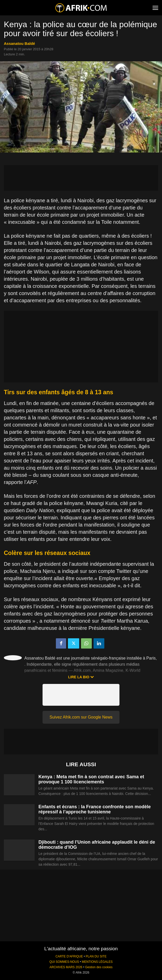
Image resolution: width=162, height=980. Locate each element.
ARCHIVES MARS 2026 (66, 967)
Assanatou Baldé (19, 43)
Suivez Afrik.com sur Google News (81, 717)
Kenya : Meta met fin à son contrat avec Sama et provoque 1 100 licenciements (91, 779)
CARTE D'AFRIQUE (69, 956)
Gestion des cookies (99, 967)
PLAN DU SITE (96, 956)
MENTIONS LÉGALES (97, 962)
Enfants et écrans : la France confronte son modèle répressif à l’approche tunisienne (95, 809)
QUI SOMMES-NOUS (64, 962)
